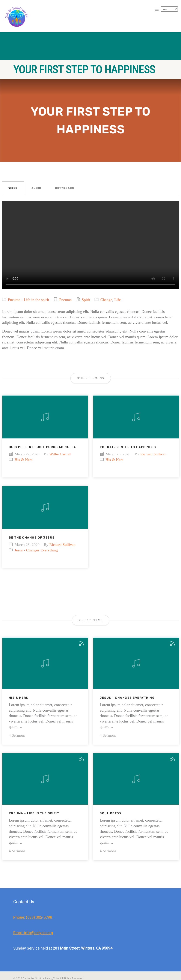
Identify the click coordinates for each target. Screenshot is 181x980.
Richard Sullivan (153, 454)
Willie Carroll (60, 454)
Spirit (86, 300)
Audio (36, 188)
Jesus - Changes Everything (36, 550)
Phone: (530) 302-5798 (33, 900)
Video (13, 188)
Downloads (65, 188)
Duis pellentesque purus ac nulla (42, 447)
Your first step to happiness (128, 447)
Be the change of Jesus (32, 538)
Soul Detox (111, 796)
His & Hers (23, 460)
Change (106, 300)
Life (118, 300)
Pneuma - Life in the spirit (29, 300)
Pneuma (65, 300)
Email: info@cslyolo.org (33, 916)
